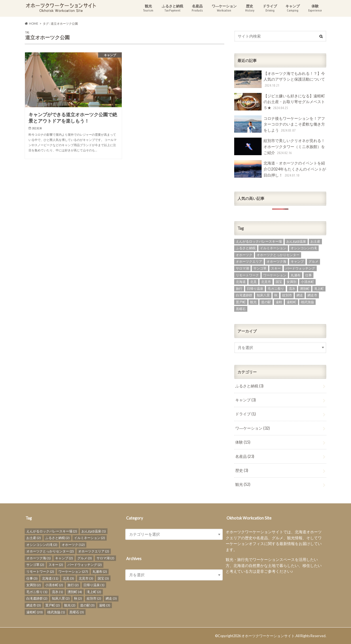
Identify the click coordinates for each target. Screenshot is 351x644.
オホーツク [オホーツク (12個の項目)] (244, 255)
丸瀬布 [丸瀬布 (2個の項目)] (296, 275)
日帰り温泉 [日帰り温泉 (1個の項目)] (255, 289)
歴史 (250, 8)
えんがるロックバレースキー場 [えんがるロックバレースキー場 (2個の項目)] (259, 241)
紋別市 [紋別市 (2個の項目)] (287, 295)
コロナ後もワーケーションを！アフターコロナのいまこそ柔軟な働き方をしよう (280, 124)
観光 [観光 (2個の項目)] (253, 302)
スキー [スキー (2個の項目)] (276, 268)
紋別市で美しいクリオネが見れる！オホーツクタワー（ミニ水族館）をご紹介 (280, 147)
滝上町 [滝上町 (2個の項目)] (319, 289)
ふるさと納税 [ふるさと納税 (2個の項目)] (246, 248)
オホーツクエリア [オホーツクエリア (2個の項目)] (249, 261)
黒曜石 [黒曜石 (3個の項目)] (241, 309)
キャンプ (293, 8)
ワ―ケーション (224, 8)
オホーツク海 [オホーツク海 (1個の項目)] (276, 261)
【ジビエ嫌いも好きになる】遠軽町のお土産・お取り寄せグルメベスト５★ (280, 102)
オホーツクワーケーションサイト (268, 636)
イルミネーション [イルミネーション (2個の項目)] (273, 248)
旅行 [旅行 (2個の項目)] (239, 289)
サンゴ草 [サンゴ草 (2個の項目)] (260, 268)
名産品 (197, 8)
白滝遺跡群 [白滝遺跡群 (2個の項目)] (244, 295)
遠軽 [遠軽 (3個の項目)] (279, 302)
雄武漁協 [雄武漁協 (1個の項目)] (307, 302)
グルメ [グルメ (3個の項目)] (313, 261)
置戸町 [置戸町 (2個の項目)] (241, 302)
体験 (315, 8)
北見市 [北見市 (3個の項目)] (266, 282)
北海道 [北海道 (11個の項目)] (241, 282)
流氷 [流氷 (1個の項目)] (292, 289)
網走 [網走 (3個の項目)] (300, 295)
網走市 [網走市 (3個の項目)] (312, 295)
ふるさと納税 (172, 8)
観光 (148, 8)
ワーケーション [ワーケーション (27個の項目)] (275, 275)
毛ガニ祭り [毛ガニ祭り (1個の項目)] (276, 289)
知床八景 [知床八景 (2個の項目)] (263, 295)
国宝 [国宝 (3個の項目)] (279, 282)
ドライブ (270, 8)
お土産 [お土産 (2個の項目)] (315, 241)
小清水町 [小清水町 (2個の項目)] (307, 282)
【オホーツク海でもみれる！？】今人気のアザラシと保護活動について (280, 79)
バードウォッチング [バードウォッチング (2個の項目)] (300, 268)
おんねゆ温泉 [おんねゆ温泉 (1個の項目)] (296, 241)
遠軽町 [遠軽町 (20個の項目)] (291, 302)
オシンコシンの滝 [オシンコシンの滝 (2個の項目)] (304, 248)
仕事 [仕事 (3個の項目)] (308, 275)
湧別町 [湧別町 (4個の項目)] (305, 289)
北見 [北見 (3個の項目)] (253, 282)
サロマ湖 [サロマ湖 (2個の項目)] (242, 268)
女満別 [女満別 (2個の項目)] (291, 282)
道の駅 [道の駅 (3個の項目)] (266, 302)
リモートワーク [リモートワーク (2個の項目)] (247, 275)
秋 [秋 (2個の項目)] (276, 295)
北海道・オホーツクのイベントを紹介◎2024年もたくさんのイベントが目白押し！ (280, 169)
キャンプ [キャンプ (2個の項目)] (297, 261)
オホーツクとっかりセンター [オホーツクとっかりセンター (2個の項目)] (278, 255)
